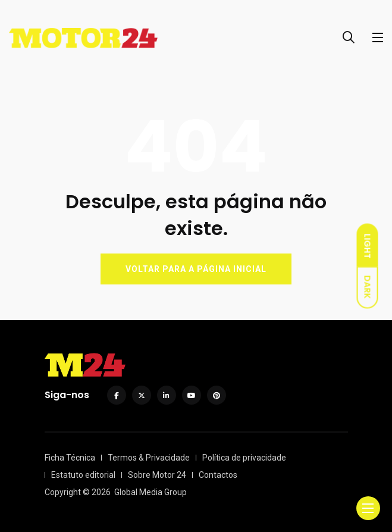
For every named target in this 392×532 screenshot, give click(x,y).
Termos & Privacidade (149, 458)
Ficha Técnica (70, 458)
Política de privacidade (244, 458)
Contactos (218, 475)
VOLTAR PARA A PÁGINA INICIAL (196, 269)
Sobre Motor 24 (157, 475)
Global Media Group (150, 492)
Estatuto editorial (83, 475)
